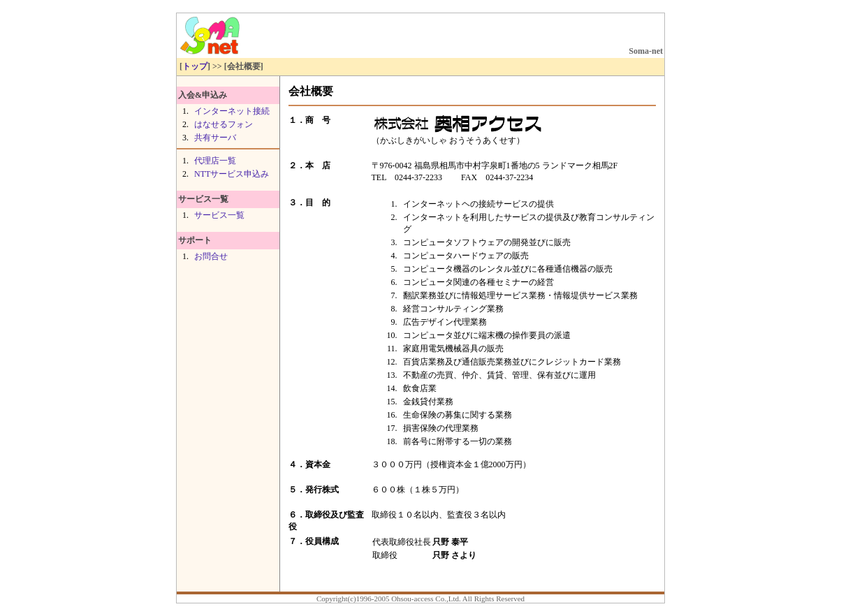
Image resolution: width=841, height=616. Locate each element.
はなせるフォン (224, 124)
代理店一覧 (215, 161)
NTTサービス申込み (232, 174)
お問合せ (211, 256)
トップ (195, 66)
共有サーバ (215, 138)
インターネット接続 (232, 111)
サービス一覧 (219, 215)
